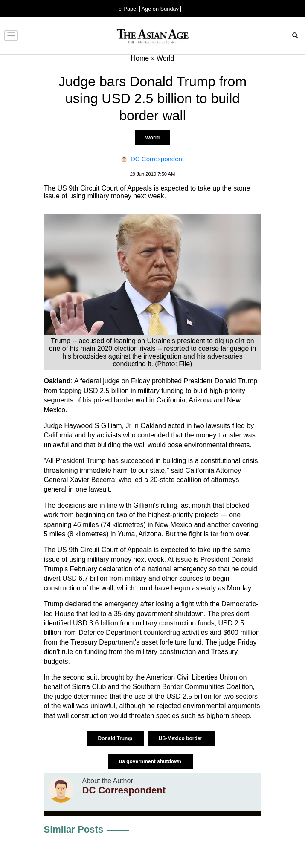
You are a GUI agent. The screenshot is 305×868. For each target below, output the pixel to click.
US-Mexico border (181, 738)
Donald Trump (116, 738)
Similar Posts (74, 829)
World (153, 138)
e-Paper (128, 9)
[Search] (296, 36)
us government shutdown (151, 761)
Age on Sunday (160, 9)
